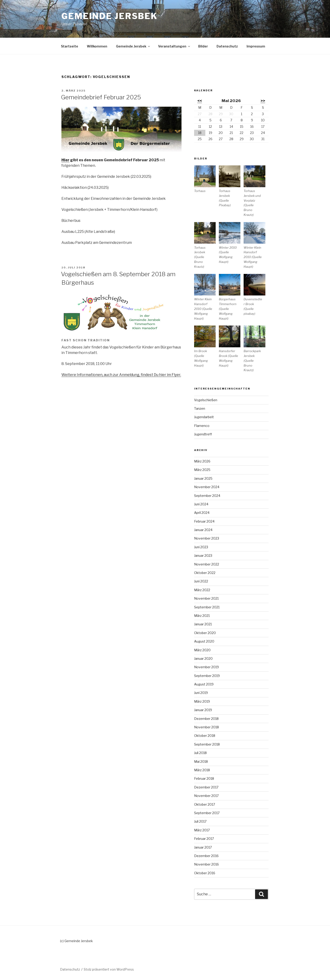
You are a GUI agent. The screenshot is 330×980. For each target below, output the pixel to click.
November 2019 (206, 667)
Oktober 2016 (205, 873)
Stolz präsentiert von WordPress (109, 969)
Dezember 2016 (206, 856)
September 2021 (207, 607)
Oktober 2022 (205, 573)
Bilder (203, 46)
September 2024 (207, 496)
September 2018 (207, 744)
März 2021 (202, 616)
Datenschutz (227, 46)
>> (263, 101)
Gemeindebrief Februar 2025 (101, 97)
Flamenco (202, 426)
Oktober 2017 (205, 804)
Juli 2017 (200, 821)
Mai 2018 (201, 761)
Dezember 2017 (206, 787)
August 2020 (204, 641)
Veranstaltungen (174, 46)
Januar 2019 (203, 710)
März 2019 (202, 701)
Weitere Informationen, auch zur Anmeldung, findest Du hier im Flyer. (121, 375)
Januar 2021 (203, 624)
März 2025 (202, 470)
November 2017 (206, 796)
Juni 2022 (201, 581)
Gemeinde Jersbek (110, 16)
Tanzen (200, 408)
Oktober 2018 (205, 736)
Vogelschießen (206, 400)
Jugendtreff (203, 434)
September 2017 (207, 813)
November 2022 (207, 564)
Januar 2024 (203, 530)
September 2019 (207, 676)
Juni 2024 (201, 504)
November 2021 (206, 598)
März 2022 (202, 590)
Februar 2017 (204, 839)
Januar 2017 (203, 847)
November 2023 (207, 538)
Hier (65, 160)
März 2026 (202, 461)
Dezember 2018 (206, 719)
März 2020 (202, 650)
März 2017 (202, 830)
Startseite (70, 46)
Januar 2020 (203, 658)
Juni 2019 (201, 693)
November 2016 (206, 864)
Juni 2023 (201, 547)
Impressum (256, 46)
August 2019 (204, 684)
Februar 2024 (204, 521)
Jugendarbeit (204, 417)
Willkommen (97, 46)
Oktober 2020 (205, 633)
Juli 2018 (200, 753)
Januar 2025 (203, 478)
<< (200, 101)
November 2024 (207, 487)
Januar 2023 (203, 555)
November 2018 (206, 727)
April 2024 (202, 513)
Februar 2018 (204, 778)
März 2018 (202, 770)
